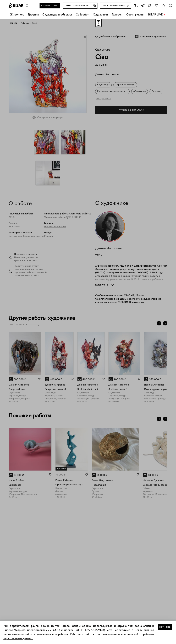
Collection (82, 15)
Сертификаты (135, 15)
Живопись (17, 15)
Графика (33, 15)
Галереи (117, 15)
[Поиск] (27, 6)
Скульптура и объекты (57, 15)
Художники (100, 15)
